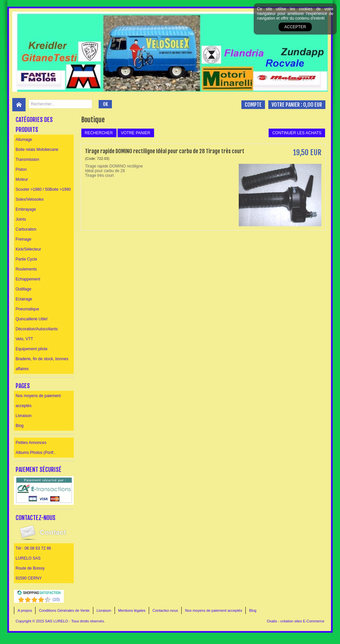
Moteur (22, 179)
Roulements (26, 269)
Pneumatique (27, 309)
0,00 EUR (313, 105)
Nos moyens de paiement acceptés (38, 401)
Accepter (295, 27)
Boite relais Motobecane (37, 150)
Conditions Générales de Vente (64, 610)
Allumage (24, 140)
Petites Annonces (31, 443)
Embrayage (26, 209)
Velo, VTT (24, 339)
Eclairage (24, 299)
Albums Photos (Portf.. (36, 453)
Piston (21, 169)
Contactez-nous (165, 610)
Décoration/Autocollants (37, 329)
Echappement (28, 279)
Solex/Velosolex (30, 199)
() (56, 599)
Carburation (26, 229)
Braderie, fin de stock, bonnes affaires (42, 364)
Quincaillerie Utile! (32, 319)
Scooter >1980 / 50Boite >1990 (43, 189)
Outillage (23, 289)
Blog (20, 426)
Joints (21, 219)
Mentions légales (132, 610)
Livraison (24, 416)
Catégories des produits (34, 125)
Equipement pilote (32, 349)
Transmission (27, 160)
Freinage (23, 239)
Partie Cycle (26, 259)
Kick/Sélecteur (28, 249)
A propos (25, 610)
